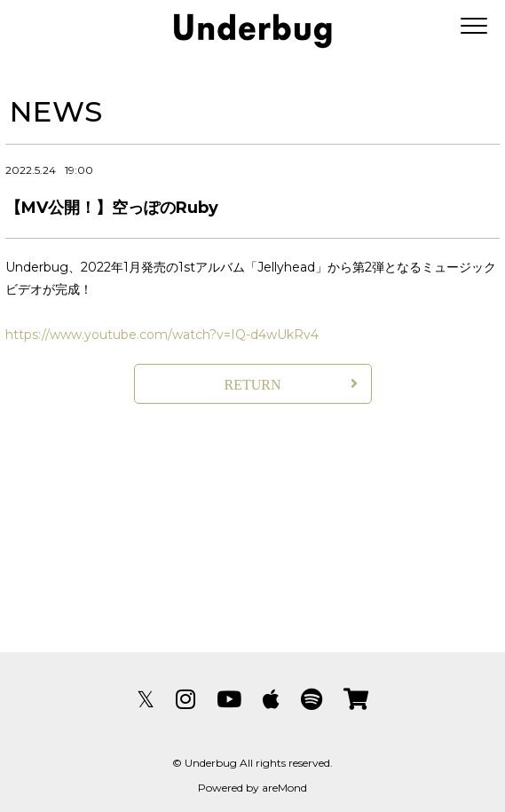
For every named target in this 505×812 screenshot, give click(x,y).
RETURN (253, 385)
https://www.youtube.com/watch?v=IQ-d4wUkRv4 (162, 335)
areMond (284, 788)
